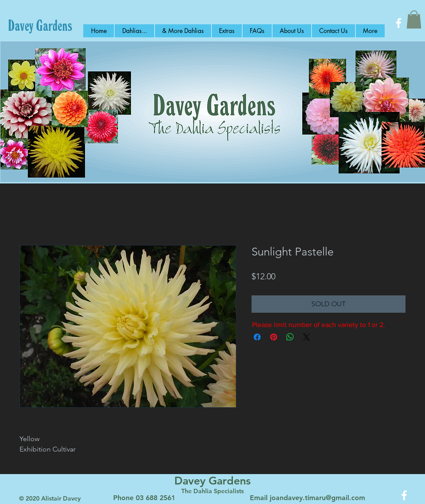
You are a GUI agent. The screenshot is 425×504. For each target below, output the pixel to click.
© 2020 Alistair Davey (50, 498)
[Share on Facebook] (257, 337)
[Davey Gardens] (40, 25)
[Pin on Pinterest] (274, 337)
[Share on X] (307, 337)
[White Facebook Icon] (399, 23)
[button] (414, 20)
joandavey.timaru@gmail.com (317, 498)
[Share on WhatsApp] (290, 337)
